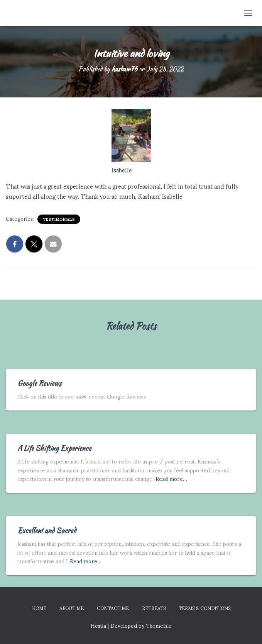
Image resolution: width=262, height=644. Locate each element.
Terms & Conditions (205, 608)
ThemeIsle (159, 625)
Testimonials (59, 219)
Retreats (154, 608)
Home (39, 608)
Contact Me (113, 608)
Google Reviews (39, 383)
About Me (72, 608)
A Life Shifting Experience (54, 448)
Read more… (171, 479)
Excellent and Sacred (47, 531)
